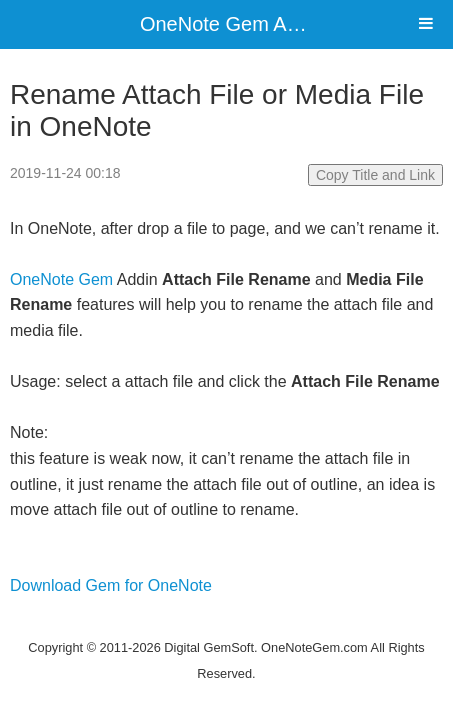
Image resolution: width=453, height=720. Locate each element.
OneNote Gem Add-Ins (241, 24)
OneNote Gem (61, 279)
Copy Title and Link (375, 175)
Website (227, 621)
